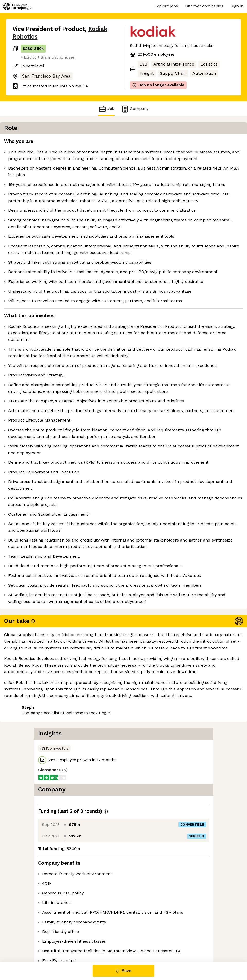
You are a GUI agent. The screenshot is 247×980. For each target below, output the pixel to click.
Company (135, 109)
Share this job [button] (27, 931)
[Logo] (17, 6)
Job (107, 109)
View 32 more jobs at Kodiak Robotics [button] (49, 940)
